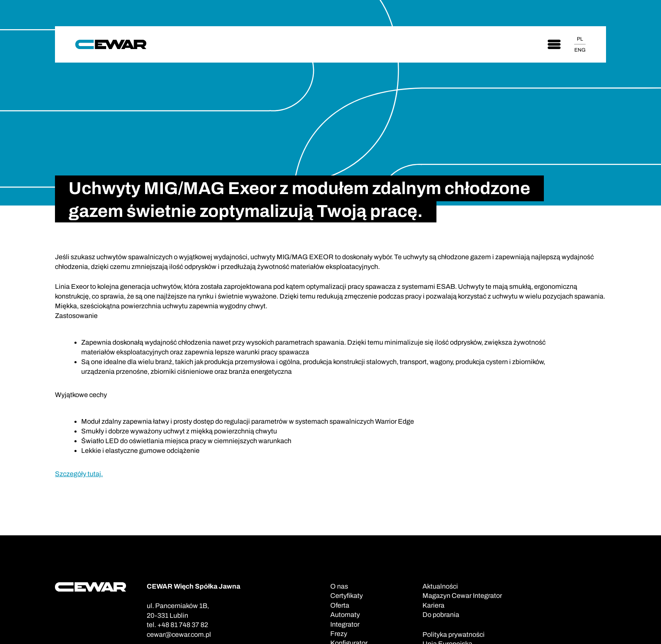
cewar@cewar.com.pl (179, 634)
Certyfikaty (347, 596)
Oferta (340, 605)
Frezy (339, 634)
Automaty (345, 615)
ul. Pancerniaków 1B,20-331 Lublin (178, 610)
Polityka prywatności (454, 634)
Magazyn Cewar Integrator (462, 596)
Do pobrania (441, 615)
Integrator (345, 624)
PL (580, 39)
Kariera (433, 605)
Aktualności (440, 586)
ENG (580, 50)
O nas (339, 586)
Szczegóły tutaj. (79, 474)
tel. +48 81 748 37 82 (177, 625)
